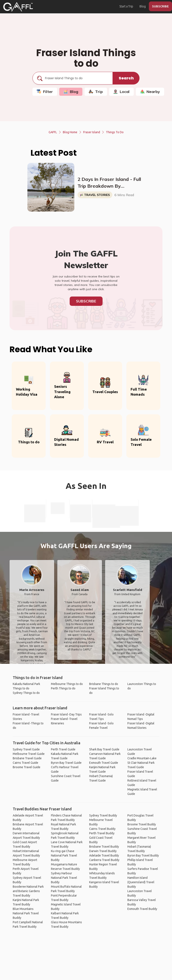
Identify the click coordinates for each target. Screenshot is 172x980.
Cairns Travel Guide (25, 763)
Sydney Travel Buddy (103, 815)
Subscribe (86, 301)
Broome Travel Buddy (142, 824)
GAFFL (53, 132)
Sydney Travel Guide (26, 749)
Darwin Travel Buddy (103, 851)
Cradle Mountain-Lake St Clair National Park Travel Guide (142, 763)
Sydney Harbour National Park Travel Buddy (64, 878)
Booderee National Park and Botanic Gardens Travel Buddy (28, 891)
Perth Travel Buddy (102, 833)
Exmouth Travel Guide (104, 763)
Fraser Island (92, 132)
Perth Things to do (63, 688)
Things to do (115, 132)
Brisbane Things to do (104, 684)
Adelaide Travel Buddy (104, 855)
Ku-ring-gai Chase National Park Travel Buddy (64, 855)
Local (121, 92)
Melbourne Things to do (67, 684)
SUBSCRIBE (160, 6)
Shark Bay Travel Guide (104, 749)
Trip (96, 92)
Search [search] (126, 78)
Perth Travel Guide (63, 749)
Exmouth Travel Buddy (142, 909)
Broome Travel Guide (27, 767)
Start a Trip (126, 6)
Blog (143, 6)
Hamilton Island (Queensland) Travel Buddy (141, 882)
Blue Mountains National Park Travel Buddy (26, 913)
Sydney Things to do (26, 693)
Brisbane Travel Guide (27, 758)
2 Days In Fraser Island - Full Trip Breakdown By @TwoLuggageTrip (109, 183)
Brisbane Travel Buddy (104, 847)
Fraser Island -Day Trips (66, 714)
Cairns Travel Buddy (102, 829)
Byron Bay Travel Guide (66, 763)
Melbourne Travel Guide (29, 754)
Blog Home (70, 132)
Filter (45, 92)
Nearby (150, 92)
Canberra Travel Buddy (104, 860)
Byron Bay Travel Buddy (143, 855)
